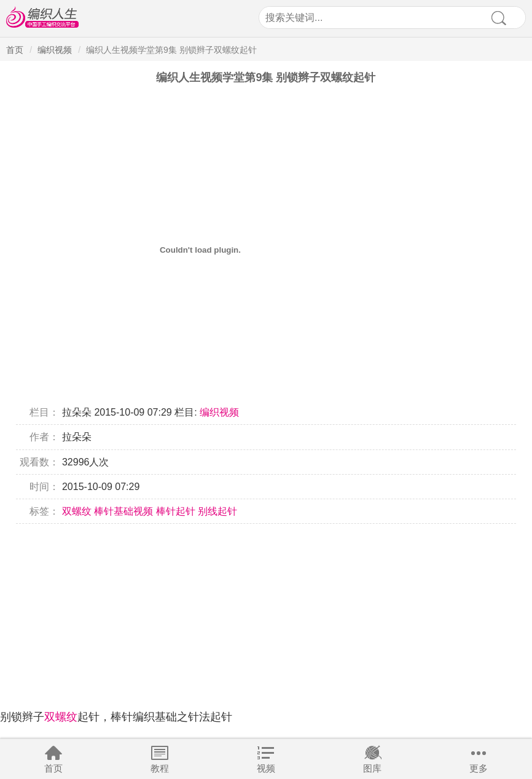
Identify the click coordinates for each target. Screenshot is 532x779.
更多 (479, 768)
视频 (266, 768)
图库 (372, 768)
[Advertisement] (266, 610)
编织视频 (55, 50)
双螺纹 (77, 511)
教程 (160, 768)
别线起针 (217, 511)
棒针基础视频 (123, 511)
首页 (53, 768)
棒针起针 (176, 511)
